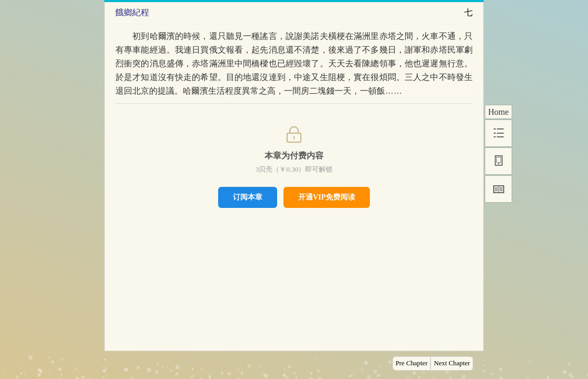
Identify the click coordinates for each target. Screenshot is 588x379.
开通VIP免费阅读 (327, 197)
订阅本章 (248, 197)
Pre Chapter (412, 363)
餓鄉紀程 (132, 12)
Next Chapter (452, 363)
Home (498, 112)
